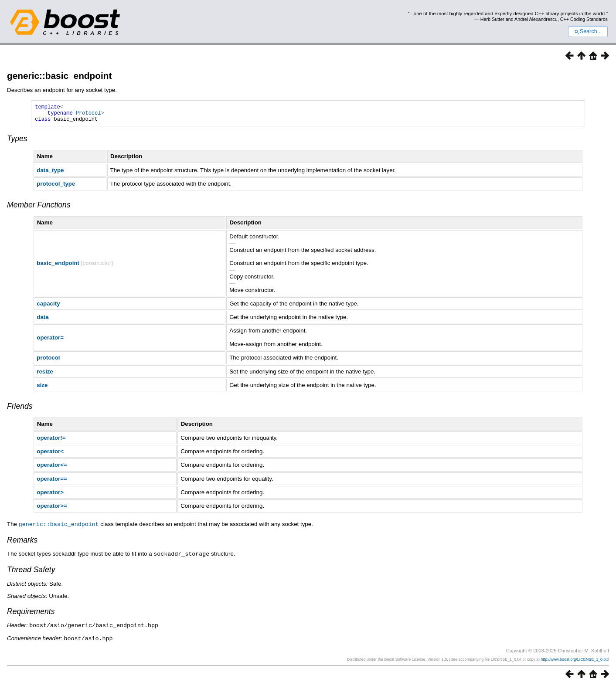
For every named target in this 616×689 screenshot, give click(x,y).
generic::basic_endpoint (59, 76)
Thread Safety (31, 573)
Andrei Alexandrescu (536, 19)
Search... (588, 31)
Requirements (31, 614)
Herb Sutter (492, 19)
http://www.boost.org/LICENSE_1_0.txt (574, 662)
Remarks (22, 543)
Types (17, 143)
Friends (20, 410)
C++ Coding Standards (584, 19)
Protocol (88, 115)
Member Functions (39, 209)
